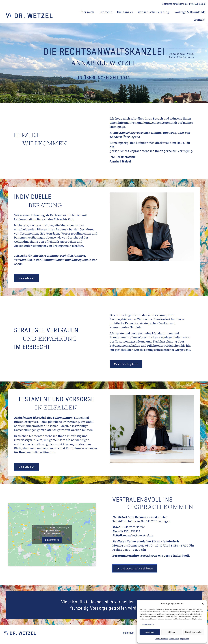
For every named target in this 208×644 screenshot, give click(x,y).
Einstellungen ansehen (194, 632)
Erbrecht (106, 12)
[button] (203, 604)
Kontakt (200, 19)
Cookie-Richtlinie (162, 639)
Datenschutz (174, 639)
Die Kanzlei (125, 12)
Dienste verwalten (148, 625)
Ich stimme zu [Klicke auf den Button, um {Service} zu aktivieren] (52, 540)
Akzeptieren (150, 632)
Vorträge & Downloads (190, 12)
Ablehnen (172, 632)
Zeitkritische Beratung (154, 12)
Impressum (184, 639)
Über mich (87, 12)
